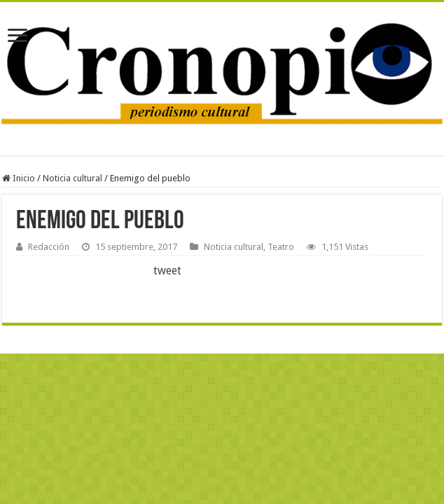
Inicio (19, 178)
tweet (167, 271)
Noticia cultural (72, 178)
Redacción (49, 247)
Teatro (281, 247)
